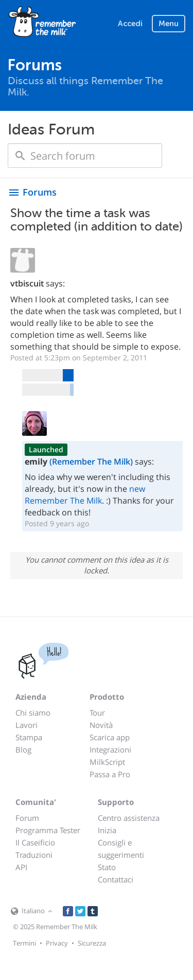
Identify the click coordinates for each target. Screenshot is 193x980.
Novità (101, 725)
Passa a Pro (110, 774)
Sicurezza (92, 943)
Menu (169, 24)
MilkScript (107, 762)
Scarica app (110, 737)
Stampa (29, 737)
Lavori (27, 725)
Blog (23, 750)
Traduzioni (34, 855)
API (21, 867)
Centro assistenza (129, 818)
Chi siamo (33, 713)
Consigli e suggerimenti (121, 849)
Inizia (107, 830)
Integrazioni (110, 750)
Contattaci (116, 879)
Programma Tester (48, 830)
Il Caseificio (35, 842)
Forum (27, 818)
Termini (24, 943)
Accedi (130, 24)
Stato (107, 867)
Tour (97, 713)
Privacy (57, 943)
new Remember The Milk (85, 495)
